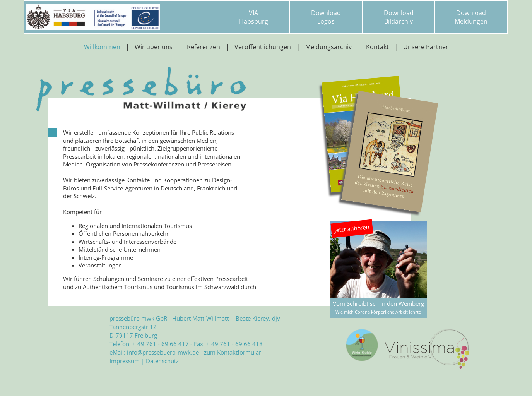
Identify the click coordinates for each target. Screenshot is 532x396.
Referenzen (204, 47)
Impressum (125, 361)
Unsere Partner (426, 47)
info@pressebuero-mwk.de (163, 352)
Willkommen (102, 47)
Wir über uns (154, 47)
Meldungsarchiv (328, 47)
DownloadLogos (326, 17)
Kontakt (377, 47)
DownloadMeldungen (471, 17)
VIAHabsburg (254, 17)
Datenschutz (162, 361)
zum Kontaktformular (233, 352)
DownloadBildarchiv (399, 17)
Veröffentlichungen (263, 47)
